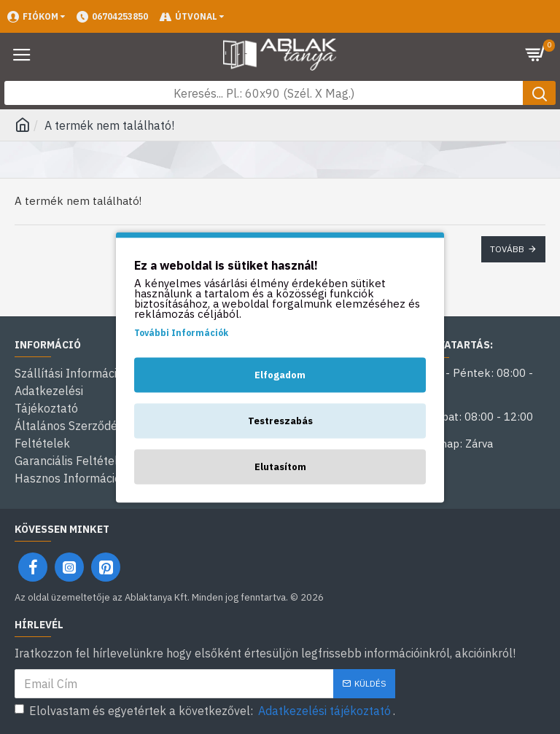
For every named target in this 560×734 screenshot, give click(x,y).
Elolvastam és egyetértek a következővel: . (205, 711)
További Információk (181, 332)
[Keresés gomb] (539, 93)
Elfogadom (280, 374)
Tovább (507, 249)
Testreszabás (280, 420)
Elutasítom (280, 466)
